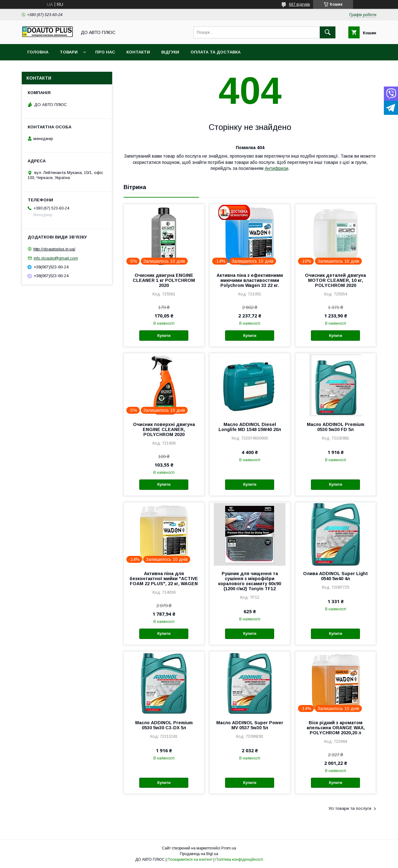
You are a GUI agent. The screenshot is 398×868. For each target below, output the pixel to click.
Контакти (138, 52)
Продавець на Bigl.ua (199, 854)
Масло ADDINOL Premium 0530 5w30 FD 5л (336, 427)
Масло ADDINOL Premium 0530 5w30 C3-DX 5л (164, 725)
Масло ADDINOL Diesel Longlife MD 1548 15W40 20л (250, 427)
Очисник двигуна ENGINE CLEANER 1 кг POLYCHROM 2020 (164, 280)
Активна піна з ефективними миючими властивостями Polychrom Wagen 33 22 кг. (250, 280)
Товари (69, 52)
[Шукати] (328, 32)
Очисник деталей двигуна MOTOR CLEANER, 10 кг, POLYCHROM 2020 (335, 280)
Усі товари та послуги (350, 808)
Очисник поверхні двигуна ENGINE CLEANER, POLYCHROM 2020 (164, 429)
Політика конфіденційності (239, 860)
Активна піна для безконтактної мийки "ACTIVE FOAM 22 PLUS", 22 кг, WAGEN (164, 579)
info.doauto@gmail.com (56, 258)
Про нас (105, 52)
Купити (164, 336)
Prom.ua (229, 848)
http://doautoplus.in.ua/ (54, 249)
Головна (38, 52)
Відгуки (170, 52)
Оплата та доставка (216, 52)
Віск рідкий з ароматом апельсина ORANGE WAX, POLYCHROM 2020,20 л (336, 728)
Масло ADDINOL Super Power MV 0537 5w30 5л (250, 725)
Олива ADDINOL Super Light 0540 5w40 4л (335, 576)
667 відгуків (299, 4)
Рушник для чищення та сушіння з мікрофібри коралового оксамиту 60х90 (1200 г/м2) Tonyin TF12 (250, 581)
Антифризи (276, 168)
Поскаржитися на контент (190, 860)
